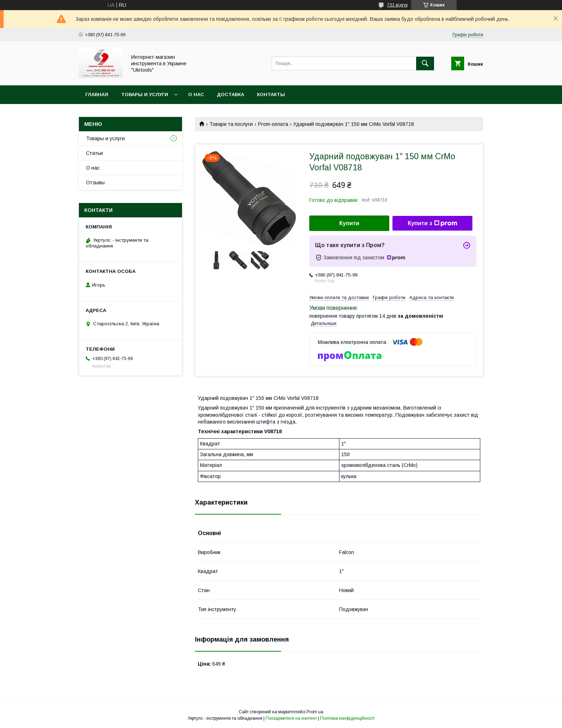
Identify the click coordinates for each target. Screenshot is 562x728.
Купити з (432, 223)
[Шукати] (425, 63)
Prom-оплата (273, 124)
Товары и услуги (145, 94)
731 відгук (397, 5)
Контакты (271, 94)
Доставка (230, 94)
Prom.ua (315, 712)
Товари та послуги (231, 124)
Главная (97, 94)
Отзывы (95, 183)
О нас (196, 94)
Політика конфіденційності (347, 718)
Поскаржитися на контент (291, 718)
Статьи (94, 153)
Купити (349, 223)
